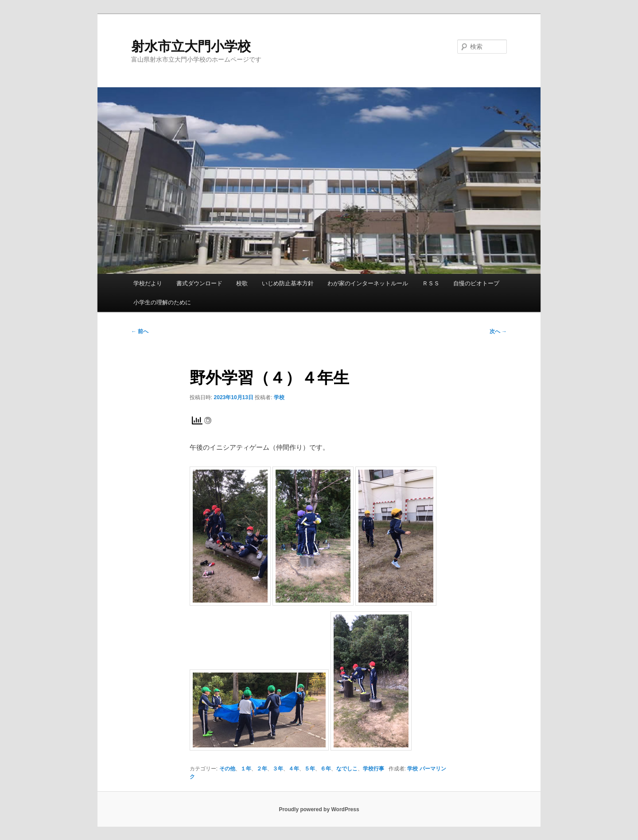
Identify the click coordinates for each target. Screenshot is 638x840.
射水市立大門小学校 (191, 46)
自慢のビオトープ (476, 283)
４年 (294, 769)
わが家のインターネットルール (368, 283)
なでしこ (347, 769)
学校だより (148, 283)
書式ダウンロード (199, 283)
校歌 (242, 283)
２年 (262, 769)
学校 (279, 397)
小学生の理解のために (162, 302)
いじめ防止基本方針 (288, 283)
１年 (246, 769)
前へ (140, 331)
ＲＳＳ (431, 283)
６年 (326, 769)
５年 (310, 769)
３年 (278, 769)
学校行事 (373, 769)
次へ (498, 331)
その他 (227, 769)
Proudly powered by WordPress (319, 809)
